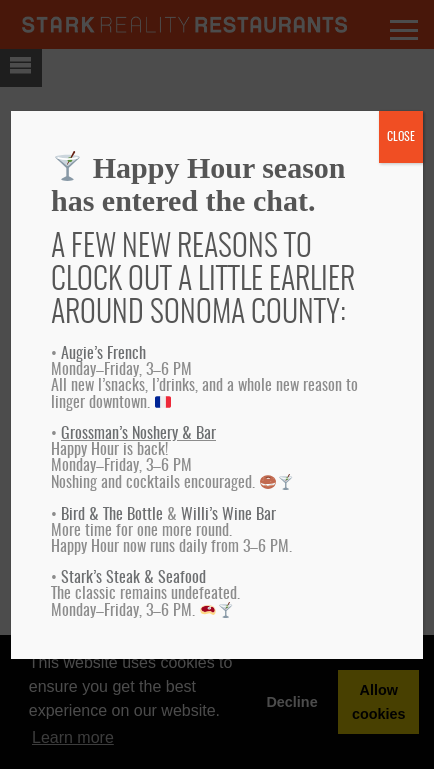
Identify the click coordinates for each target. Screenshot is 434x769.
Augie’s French (103, 354)
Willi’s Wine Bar (228, 515)
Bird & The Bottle (112, 515)
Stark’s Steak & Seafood (133, 578)
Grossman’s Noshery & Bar (138, 434)
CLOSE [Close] (401, 137)
